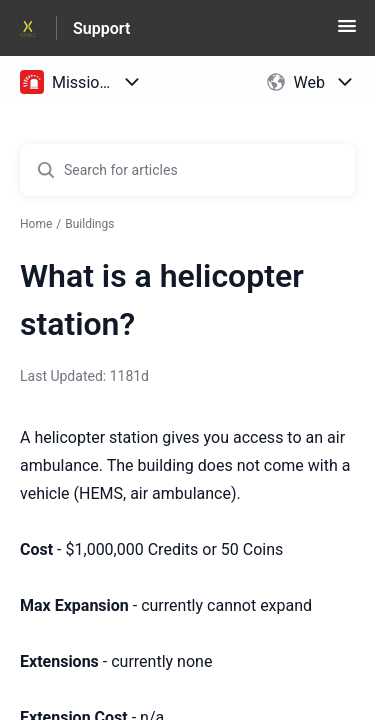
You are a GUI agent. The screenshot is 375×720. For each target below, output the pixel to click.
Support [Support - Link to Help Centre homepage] (101, 28)
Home (36, 224)
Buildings (89, 224)
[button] (347, 32)
